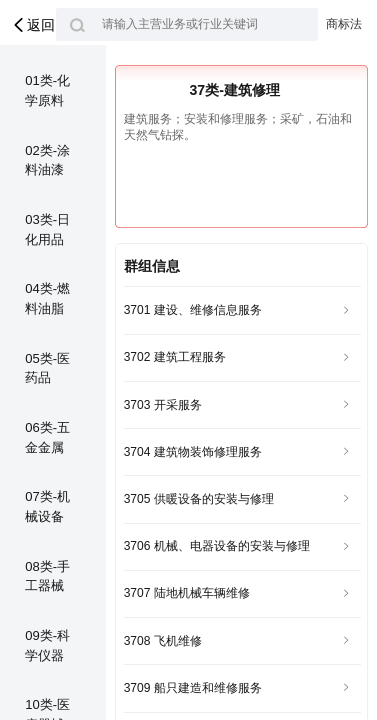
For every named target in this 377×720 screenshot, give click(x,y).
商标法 (344, 24)
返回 (32, 25)
